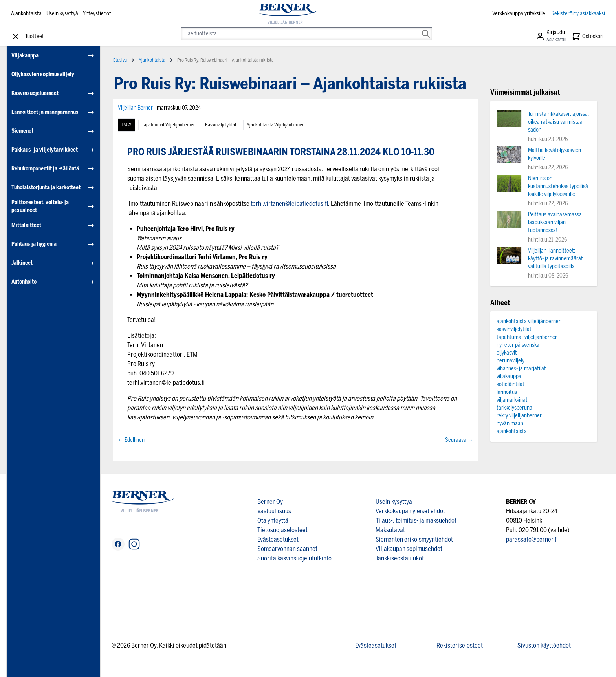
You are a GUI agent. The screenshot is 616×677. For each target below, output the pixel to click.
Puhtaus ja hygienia (34, 244)
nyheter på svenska (518, 345)
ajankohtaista (512, 431)
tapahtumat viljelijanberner (168, 125)
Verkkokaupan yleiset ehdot (410, 511)
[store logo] (288, 14)
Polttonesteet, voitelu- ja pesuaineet (40, 206)
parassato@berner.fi (532, 539)
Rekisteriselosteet (460, 645)
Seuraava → (459, 440)
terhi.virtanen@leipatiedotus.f (289, 204)
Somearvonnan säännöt (287, 549)
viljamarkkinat (512, 400)
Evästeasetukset (278, 539)
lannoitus (507, 392)
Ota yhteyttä (273, 521)
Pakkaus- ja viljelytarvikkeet (45, 150)
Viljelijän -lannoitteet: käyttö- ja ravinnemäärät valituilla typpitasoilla (555, 259)
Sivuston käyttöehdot (544, 645)
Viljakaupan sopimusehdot (409, 549)
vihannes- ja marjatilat (521, 369)
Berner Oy (270, 502)
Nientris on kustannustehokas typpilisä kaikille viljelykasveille (558, 186)
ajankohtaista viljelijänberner (275, 125)
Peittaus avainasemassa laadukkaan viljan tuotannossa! (555, 222)
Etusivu (120, 60)
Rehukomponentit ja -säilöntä (45, 169)
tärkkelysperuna (514, 408)
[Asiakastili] (551, 37)
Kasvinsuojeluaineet (35, 93)
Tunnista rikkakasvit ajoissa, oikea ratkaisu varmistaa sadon (558, 122)
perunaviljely (511, 361)
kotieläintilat (511, 384)
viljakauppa (509, 376)
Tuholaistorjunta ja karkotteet (46, 188)
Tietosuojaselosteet (282, 530)
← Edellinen (131, 440)
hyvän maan (510, 424)
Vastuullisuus (274, 511)
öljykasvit (507, 353)
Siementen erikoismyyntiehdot (414, 539)
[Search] (426, 28)
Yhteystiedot (97, 14)
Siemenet (22, 131)
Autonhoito (24, 282)
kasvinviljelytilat (221, 125)
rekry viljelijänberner (519, 416)
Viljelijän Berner (136, 108)
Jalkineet (22, 263)
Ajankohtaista (26, 14)
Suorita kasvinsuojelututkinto (294, 558)
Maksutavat (390, 530)
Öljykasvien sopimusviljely (43, 74)
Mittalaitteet (26, 225)
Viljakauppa (25, 56)
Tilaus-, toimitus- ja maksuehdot (416, 521)
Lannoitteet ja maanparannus (45, 112)
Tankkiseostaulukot (400, 558)
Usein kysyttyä (62, 14)
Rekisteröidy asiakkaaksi (578, 14)
